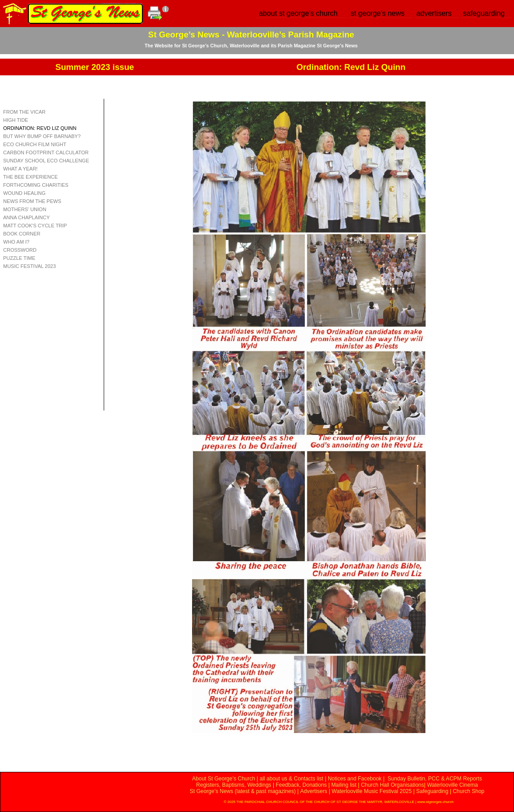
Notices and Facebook (355, 779)
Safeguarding (432, 791)
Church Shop (468, 791)
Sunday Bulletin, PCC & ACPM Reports (434, 779)
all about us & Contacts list (291, 779)
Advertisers (314, 791)
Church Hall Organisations (392, 785)
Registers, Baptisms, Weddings (234, 785)
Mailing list (344, 785)
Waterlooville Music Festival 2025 (373, 791)
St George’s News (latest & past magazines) (243, 791)
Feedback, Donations (301, 785)
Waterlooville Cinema (452, 785)
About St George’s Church (224, 779)
